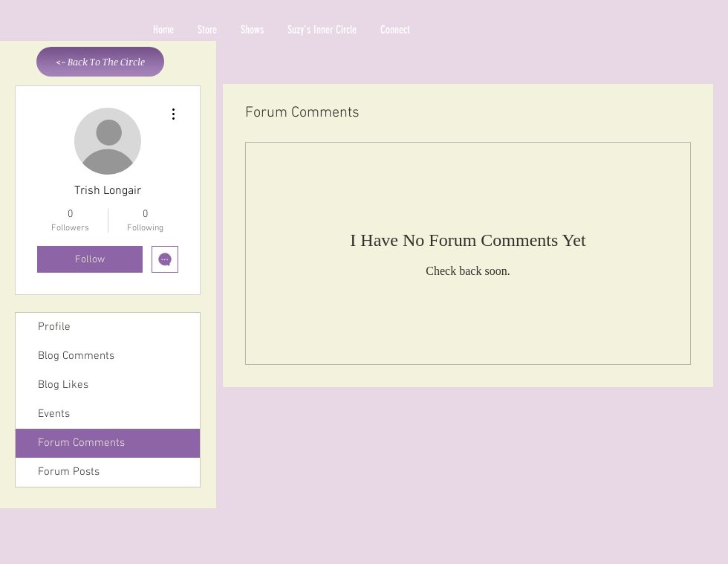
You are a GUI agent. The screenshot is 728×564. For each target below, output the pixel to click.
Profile (54, 327)
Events (54, 414)
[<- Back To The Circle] (100, 62)
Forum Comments (81, 443)
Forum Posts (69, 472)
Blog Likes (63, 385)
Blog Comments (76, 356)
